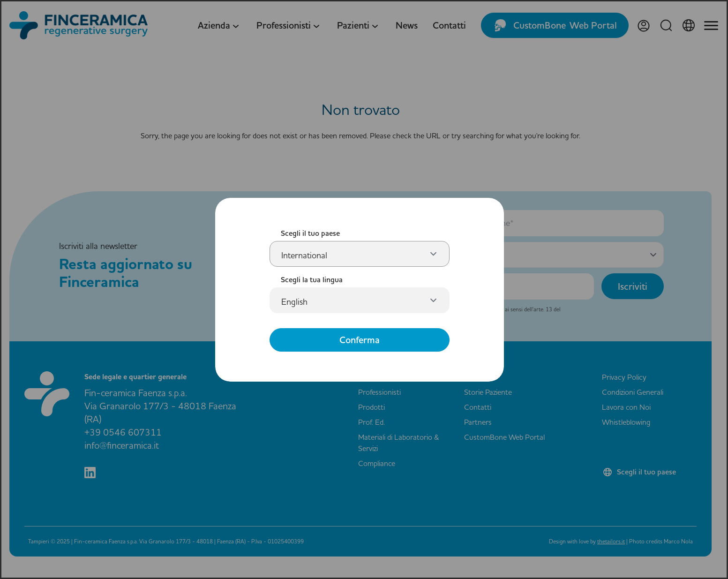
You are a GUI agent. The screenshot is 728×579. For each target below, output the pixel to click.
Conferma (360, 340)
